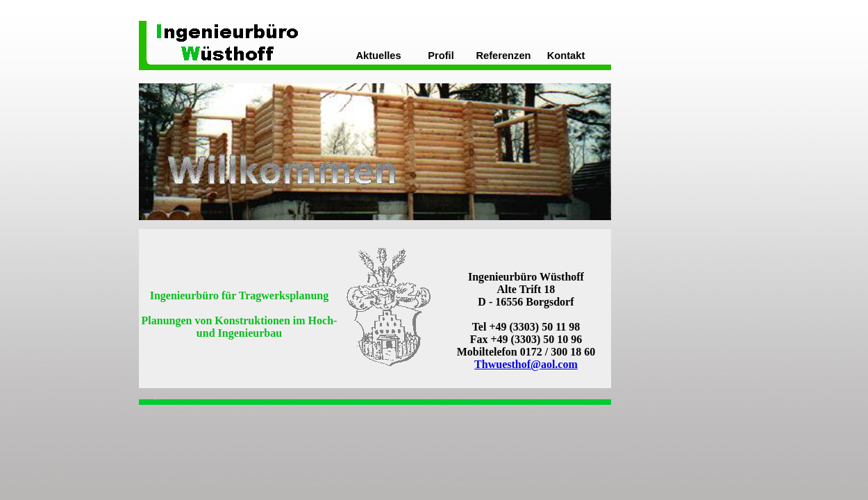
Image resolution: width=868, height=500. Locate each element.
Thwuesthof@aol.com (526, 364)
